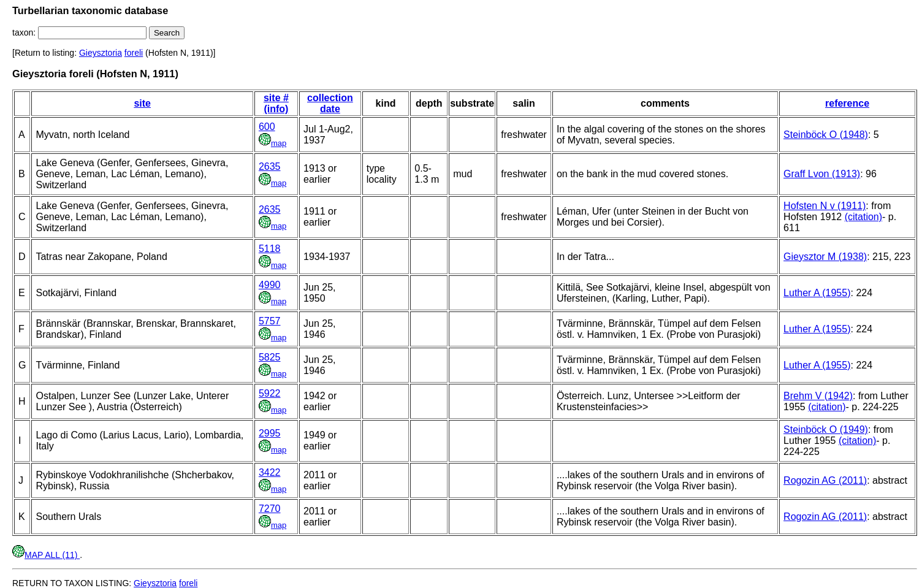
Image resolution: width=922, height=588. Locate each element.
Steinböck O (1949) (826, 430)
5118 (270, 249)
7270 (270, 509)
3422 (270, 472)
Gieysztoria (101, 53)
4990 (270, 285)
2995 (270, 433)
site (142, 103)
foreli (134, 53)
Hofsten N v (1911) (825, 206)
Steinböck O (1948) (826, 135)
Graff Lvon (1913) (822, 174)
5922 (270, 393)
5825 (270, 357)
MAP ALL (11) (46, 555)
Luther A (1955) (817, 293)
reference (847, 103)
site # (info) (276, 103)
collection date (330, 103)
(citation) (863, 217)
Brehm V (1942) (818, 396)
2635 (270, 166)
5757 (270, 321)
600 (267, 127)
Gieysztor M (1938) (825, 257)
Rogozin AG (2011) (825, 480)
